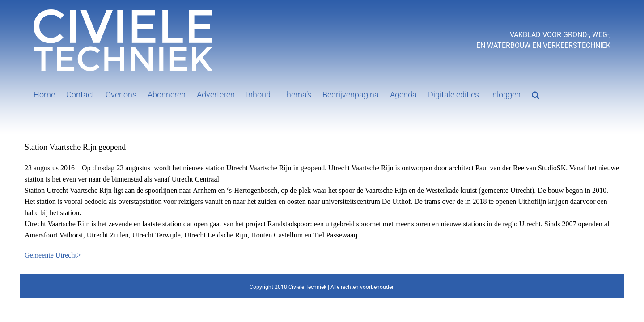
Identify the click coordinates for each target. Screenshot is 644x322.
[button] (511, 94)
